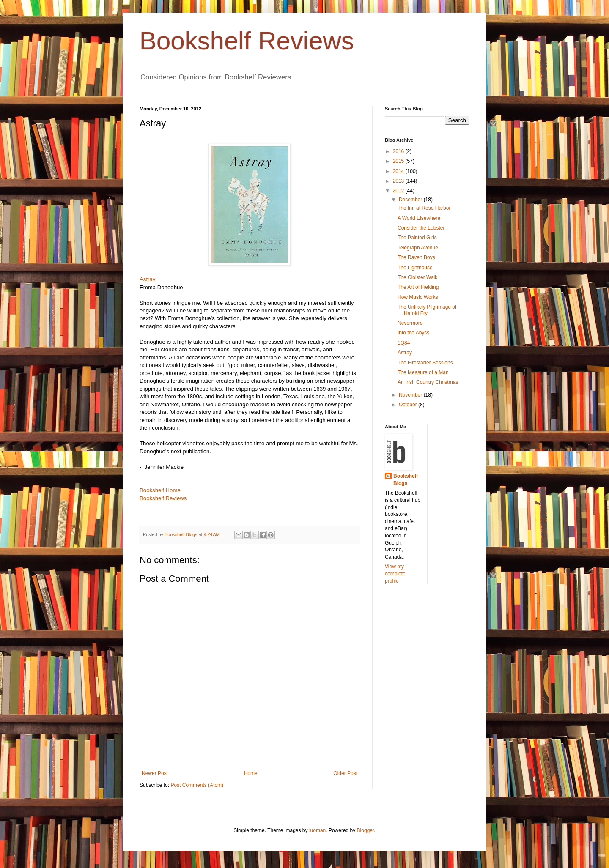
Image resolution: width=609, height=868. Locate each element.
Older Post (345, 773)
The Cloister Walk (417, 277)
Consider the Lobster (421, 228)
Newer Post (155, 773)
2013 (399, 181)
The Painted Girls (417, 238)
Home (251, 773)
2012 (399, 191)
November (411, 395)
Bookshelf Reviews (247, 41)
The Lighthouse (415, 268)
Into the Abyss (413, 333)
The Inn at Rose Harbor (424, 208)
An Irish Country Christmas (428, 382)
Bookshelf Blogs (406, 480)
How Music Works (418, 297)
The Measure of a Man (423, 372)
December (411, 200)
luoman (317, 830)
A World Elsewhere (419, 218)
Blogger (366, 830)
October (409, 405)
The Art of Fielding (418, 287)
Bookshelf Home (160, 490)
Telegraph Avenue (418, 248)
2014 (399, 171)
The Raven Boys (416, 257)
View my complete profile (395, 574)
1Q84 (404, 343)
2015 (399, 161)
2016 (399, 151)
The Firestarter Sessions (425, 363)
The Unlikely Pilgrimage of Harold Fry (427, 310)
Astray (147, 279)
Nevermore (410, 323)
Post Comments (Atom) (197, 785)
